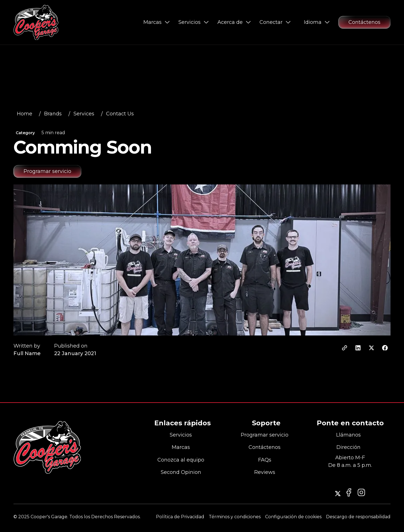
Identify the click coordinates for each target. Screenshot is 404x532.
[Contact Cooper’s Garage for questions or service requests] (364, 22)
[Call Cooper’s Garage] (350, 435)
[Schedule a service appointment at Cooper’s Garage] (266, 435)
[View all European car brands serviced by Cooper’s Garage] (183, 448)
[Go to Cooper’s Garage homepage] (36, 22)
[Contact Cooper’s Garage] (183, 472)
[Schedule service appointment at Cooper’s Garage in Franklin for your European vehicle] (47, 171)
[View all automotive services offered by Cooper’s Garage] (26, 114)
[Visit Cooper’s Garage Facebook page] (361, 492)
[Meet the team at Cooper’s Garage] (183, 460)
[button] (156, 22)
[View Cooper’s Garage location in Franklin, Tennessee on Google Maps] (350, 448)
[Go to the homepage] (47, 447)
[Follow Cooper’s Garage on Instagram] (338, 494)
